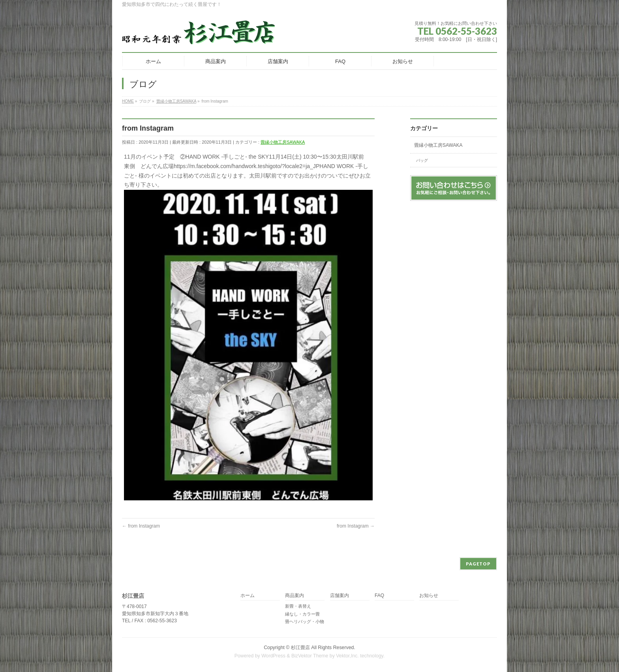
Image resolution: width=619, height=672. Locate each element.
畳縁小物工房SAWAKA (283, 142)
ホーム (248, 596)
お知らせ (429, 596)
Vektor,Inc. (347, 656)
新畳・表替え (298, 606)
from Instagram (141, 526)
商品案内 (294, 596)
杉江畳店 (300, 648)
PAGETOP (478, 564)
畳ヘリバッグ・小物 (305, 621)
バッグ (422, 160)
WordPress (273, 656)
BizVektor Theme (310, 656)
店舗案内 (340, 596)
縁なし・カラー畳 (302, 614)
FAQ (379, 596)
